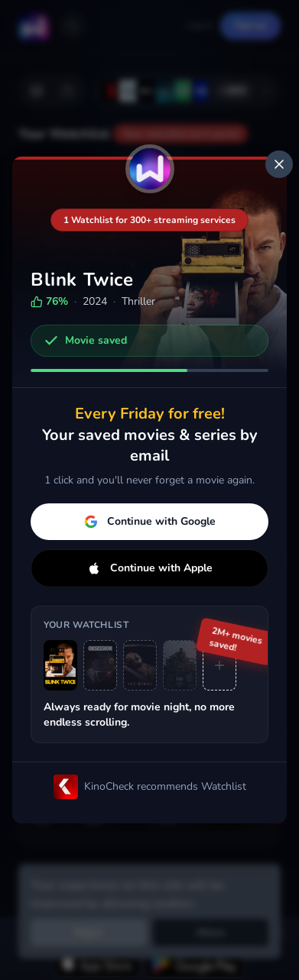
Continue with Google (150, 521)
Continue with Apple (150, 568)
